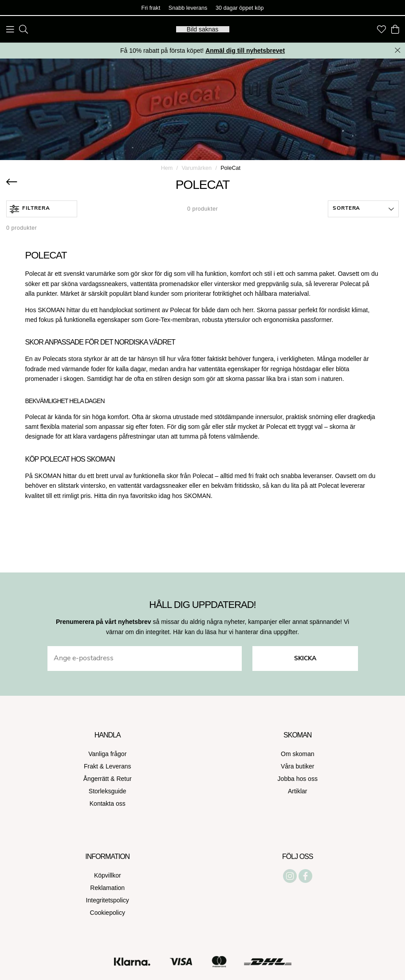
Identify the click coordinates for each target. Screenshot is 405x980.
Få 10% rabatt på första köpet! (202, 51)
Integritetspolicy (108, 900)
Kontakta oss (108, 804)
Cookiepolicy (108, 913)
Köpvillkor (108, 875)
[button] (363, 209)
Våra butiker (297, 766)
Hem (167, 168)
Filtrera (30, 209)
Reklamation (107, 888)
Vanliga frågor (107, 754)
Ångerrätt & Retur (108, 779)
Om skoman (297, 754)
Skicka (305, 659)
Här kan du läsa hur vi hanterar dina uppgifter (235, 632)
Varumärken (197, 168)
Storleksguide (108, 791)
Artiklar (298, 791)
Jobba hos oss (298, 779)
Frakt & (95, 766)
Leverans (118, 766)
